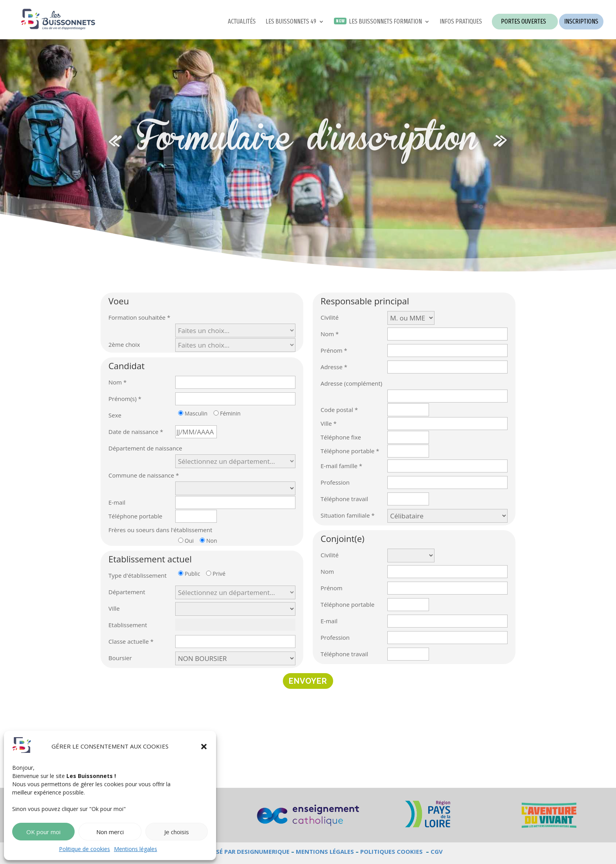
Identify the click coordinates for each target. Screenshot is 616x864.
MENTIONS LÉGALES (325, 851)
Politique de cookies (84, 849)
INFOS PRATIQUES (461, 22)
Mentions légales (136, 849)
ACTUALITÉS (242, 22)
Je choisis (177, 832)
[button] (204, 747)
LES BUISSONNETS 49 (291, 22)
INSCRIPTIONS (581, 21)
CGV (437, 851)
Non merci (110, 832)
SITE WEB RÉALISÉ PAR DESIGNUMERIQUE (231, 851)
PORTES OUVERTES (523, 21)
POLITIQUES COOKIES (391, 851)
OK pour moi (43, 832)
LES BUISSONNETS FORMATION (385, 22)
